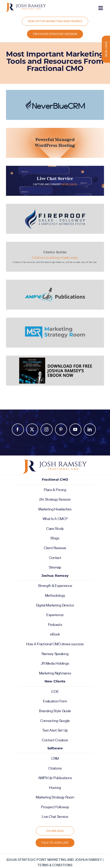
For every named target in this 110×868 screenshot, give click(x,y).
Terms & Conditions (55, 865)
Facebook (18, 430)
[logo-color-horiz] (26, 5)
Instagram (47, 430)
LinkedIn (90, 430)
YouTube (75, 430)
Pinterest (61, 430)
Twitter (32, 430)
